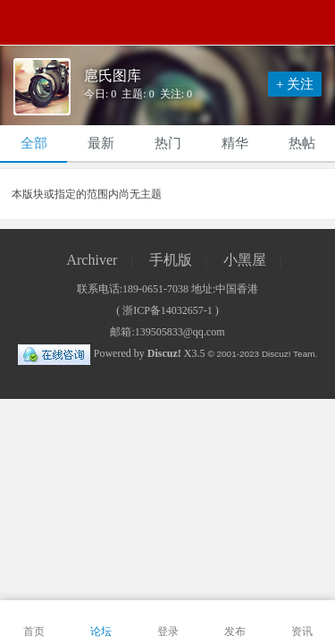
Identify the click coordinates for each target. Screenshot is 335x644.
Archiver (92, 260)
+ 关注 (295, 84)
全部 (34, 143)
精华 (235, 143)
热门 (168, 143)
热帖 (302, 143)
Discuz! (164, 353)
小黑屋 (245, 260)
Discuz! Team (289, 354)
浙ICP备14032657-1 (167, 310)
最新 (101, 143)
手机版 (171, 260)
